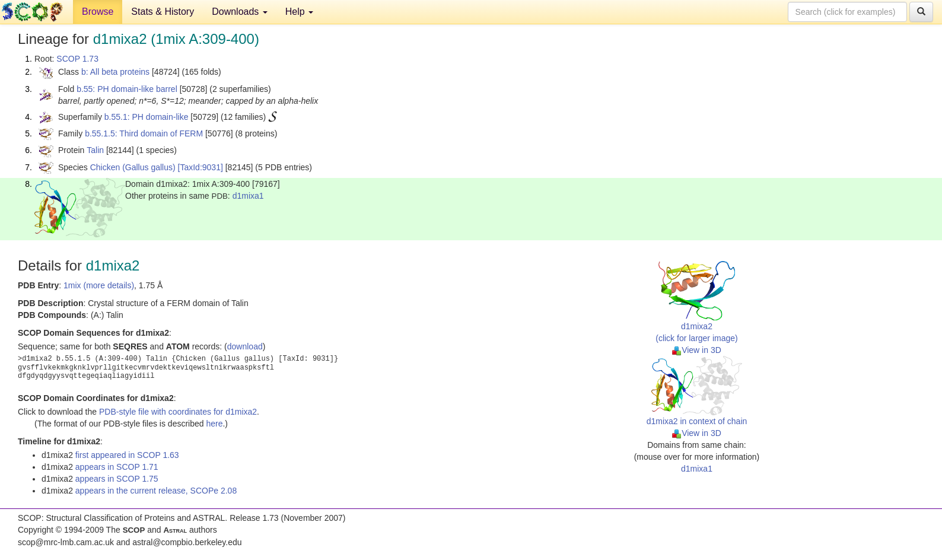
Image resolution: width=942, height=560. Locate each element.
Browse (98, 12)
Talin (95, 150)
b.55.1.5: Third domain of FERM (144, 133)
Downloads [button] (240, 12)
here (214, 424)
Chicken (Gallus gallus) (133, 167)
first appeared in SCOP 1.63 (127, 455)
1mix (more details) (99, 285)
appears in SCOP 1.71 (117, 467)
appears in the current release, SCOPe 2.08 (156, 491)
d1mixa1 (248, 196)
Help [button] (299, 12)
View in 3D (697, 350)
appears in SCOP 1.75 (117, 479)
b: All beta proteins (115, 72)
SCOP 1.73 (77, 59)
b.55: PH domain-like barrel (127, 89)
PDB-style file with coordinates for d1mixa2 (178, 412)
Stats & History (163, 12)
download (245, 346)
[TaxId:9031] (201, 167)
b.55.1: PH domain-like (147, 117)
